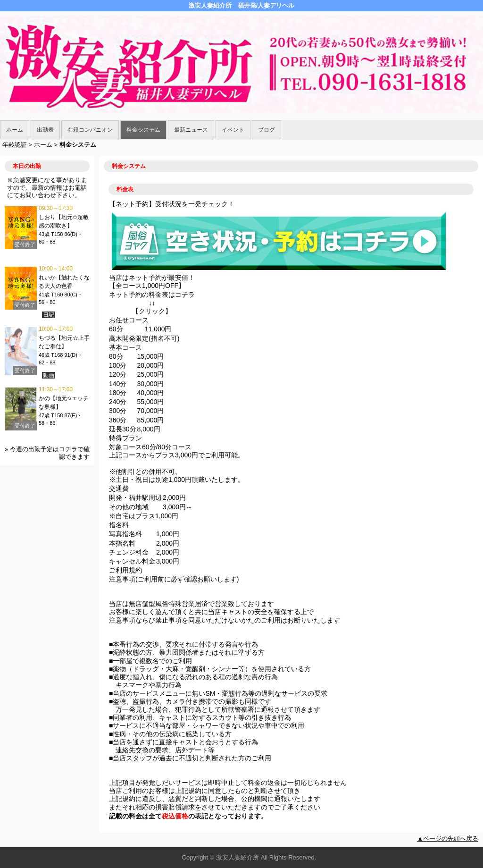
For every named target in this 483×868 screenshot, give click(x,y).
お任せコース (129, 320)
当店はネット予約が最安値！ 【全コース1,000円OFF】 (152, 282)
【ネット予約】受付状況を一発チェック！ (172, 204)
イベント (233, 130)
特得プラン (125, 438)
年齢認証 (15, 145)
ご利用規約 (125, 570)
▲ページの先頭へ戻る (448, 839)
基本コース (125, 347)
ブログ (266, 130)
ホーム (15, 130)
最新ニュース (191, 130)
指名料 (119, 525)
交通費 (119, 489)
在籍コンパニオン (90, 130)
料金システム (143, 130)
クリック (152, 311)
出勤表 (45, 130)
